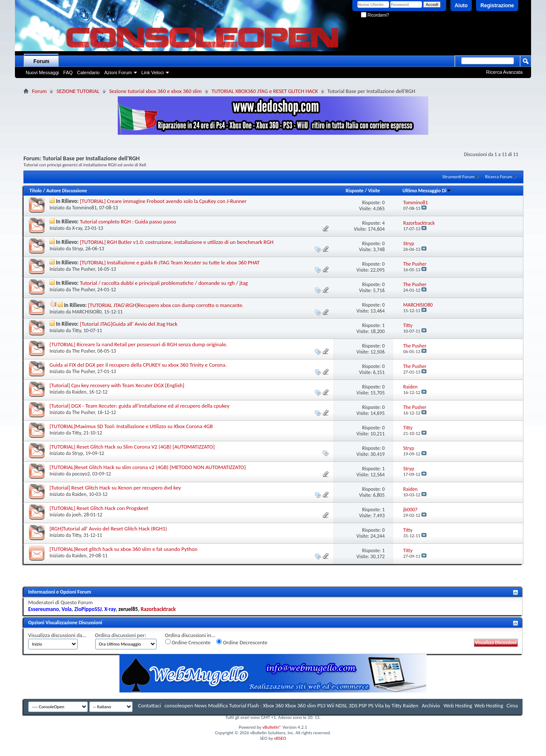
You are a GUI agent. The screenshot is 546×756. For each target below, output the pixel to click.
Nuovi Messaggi (42, 72)
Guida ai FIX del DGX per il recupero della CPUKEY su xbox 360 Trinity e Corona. (138, 365)
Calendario (88, 72)
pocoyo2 (81, 474)
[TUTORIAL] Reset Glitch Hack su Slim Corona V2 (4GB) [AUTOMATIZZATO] (132, 447)
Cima (512, 705)
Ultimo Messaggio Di (427, 191)
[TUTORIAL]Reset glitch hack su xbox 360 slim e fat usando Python (123, 549)
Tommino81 (84, 208)
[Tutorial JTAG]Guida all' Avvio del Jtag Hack (129, 324)
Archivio (431, 705)
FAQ (68, 72)
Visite (374, 191)
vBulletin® (272, 727)
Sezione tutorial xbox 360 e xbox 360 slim (155, 91)
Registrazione (497, 6)
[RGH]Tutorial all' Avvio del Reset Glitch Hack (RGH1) (108, 529)
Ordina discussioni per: (121, 635)
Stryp (78, 249)
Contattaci (150, 705)
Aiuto (461, 6)
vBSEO (280, 738)
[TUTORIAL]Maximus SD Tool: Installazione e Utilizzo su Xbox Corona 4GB (131, 426)
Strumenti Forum (459, 177)
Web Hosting (458, 705)
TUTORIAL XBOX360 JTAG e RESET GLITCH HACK (265, 91)
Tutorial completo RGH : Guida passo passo (128, 222)
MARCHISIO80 (87, 312)
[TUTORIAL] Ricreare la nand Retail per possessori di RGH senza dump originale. (138, 344)
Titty (77, 330)
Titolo (36, 191)
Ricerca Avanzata (504, 72)
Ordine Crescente (188, 642)
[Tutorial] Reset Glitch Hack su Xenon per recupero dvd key (115, 488)
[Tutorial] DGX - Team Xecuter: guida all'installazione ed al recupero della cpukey (139, 406)
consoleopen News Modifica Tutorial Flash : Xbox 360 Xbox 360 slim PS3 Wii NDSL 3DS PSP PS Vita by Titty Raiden (291, 705)
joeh (77, 515)
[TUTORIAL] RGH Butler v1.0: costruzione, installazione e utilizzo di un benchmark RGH (177, 242)
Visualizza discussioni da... (57, 635)
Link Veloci (152, 72)
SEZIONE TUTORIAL (78, 91)
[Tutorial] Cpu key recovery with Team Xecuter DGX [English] (117, 385)
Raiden (79, 392)
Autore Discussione (66, 191)
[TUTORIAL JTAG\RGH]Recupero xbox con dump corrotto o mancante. (166, 305)
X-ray (77, 228)
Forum (41, 61)
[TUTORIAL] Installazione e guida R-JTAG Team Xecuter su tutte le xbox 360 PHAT (170, 262)
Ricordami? (375, 15)
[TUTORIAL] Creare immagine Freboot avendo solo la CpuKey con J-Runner (163, 201)
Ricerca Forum (499, 177)
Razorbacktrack (158, 609)
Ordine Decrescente (242, 642)
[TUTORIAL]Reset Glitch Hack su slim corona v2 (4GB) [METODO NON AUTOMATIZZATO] (148, 467)
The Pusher (83, 269)
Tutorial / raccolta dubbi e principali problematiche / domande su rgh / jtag (164, 283)
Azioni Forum (118, 72)
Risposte (354, 191)
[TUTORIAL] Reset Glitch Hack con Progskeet (99, 508)
